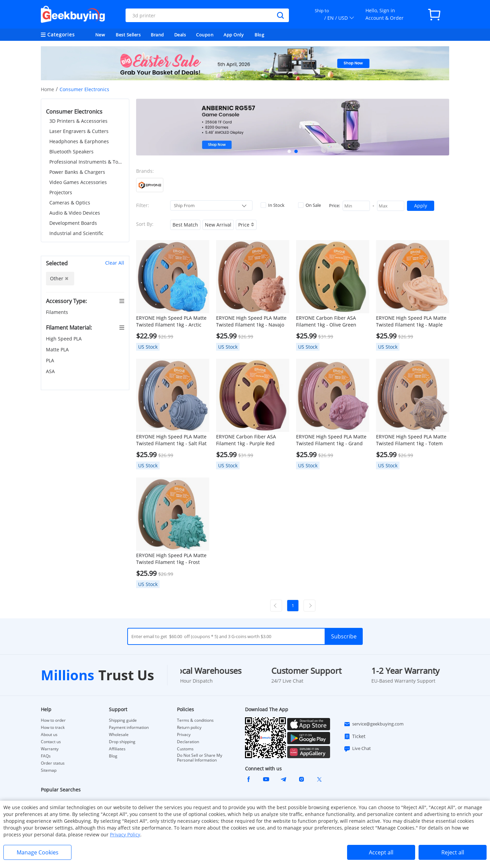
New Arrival (218, 225)
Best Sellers (128, 35)
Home (47, 89)
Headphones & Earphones (79, 141)
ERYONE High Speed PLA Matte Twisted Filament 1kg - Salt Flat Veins (171, 440)
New (100, 35)
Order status (53, 763)
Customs (185, 749)
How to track (53, 728)
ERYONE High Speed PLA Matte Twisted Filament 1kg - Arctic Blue (171, 321)
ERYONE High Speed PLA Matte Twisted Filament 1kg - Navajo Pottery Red (251, 321)
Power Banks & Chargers (77, 172)
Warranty (50, 749)
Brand (157, 35)
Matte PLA (58, 349)
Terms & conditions (195, 720)
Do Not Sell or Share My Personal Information (200, 758)
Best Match (185, 225)
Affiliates (117, 749)
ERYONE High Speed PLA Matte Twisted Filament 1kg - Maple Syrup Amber (411, 321)
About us (49, 735)
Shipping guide (123, 720)
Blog (259, 35)
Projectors (61, 192)
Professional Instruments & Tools (87, 162)
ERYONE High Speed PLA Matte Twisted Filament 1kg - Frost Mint (171, 559)
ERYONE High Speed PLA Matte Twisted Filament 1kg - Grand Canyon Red (331, 440)
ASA (51, 371)
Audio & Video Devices (75, 213)
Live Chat (357, 749)
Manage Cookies (38, 852)
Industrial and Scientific (76, 233)
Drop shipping (122, 742)
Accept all (381, 852)
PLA (51, 360)
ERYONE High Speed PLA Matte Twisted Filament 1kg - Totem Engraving (411, 440)
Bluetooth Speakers (71, 152)
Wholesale (119, 735)
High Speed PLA (64, 339)
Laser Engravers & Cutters (79, 131)
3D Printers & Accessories (78, 121)
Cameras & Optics (70, 203)
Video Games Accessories (78, 182)
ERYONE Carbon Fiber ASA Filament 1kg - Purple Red (246, 440)
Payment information (129, 728)
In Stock (273, 205)
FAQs (46, 756)
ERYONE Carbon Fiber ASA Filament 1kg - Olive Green (326, 321)
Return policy (189, 728)
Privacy (184, 735)
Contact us (51, 742)
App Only (234, 35)
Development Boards (73, 223)
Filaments (58, 312)
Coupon (205, 35)
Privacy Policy (125, 834)
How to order (53, 720)
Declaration (188, 742)
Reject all (453, 852)
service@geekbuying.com (374, 724)
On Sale (309, 205)
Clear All (115, 263)
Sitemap (49, 770)
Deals (180, 35)
